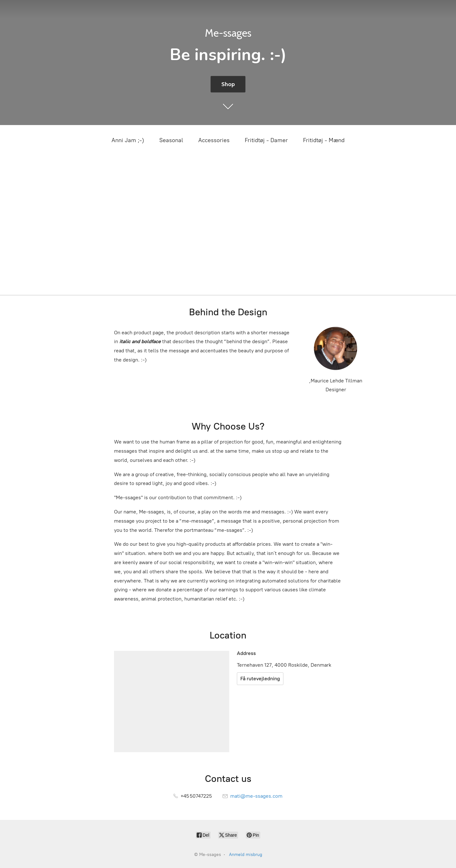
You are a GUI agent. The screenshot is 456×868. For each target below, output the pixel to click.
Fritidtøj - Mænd (324, 140)
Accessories (214, 140)
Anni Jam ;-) (128, 140)
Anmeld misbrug (246, 855)
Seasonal (171, 140)
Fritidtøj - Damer (266, 140)
